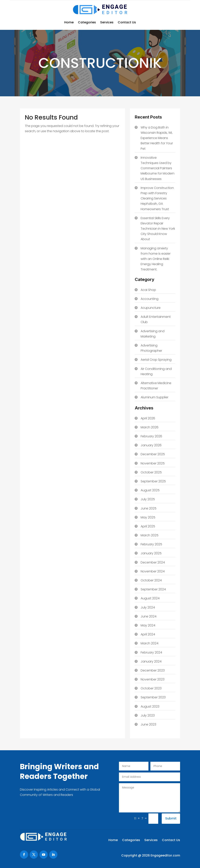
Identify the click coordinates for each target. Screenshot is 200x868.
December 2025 (153, 454)
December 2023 (153, 670)
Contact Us (127, 22)
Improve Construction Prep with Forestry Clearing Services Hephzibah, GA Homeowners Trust (157, 198)
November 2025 (153, 463)
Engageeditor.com (165, 855)
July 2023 (148, 715)
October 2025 (151, 472)
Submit (171, 818)
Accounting (150, 299)
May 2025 (148, 517)
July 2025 (148, 499)
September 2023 (153, 697)
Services (107, 22)
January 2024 (151, 661)
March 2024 (150, 643)
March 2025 (150, 535)
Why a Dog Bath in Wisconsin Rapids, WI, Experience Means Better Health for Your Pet (157, 138)
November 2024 (153, 571)
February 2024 (151, 652)
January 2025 (151, 553)
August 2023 (150, 706)
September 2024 (153, 589)
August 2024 (150, 598)
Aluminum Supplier (154, 397)
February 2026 (151, 436)
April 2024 (148, 634)
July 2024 (148, 607)
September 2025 (153, 481)
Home (69, 22)
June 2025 (149, 508)
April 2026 (148, 418)
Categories (87, 22)
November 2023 (153, 679)
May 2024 (148, 625)
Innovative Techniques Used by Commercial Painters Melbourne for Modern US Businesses (158, 168)
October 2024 (151, 580)
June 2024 (149, 616)
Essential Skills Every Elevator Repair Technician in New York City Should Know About (158, 229)
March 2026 (150, 427)
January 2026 (151, 445)
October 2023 (151, 688)
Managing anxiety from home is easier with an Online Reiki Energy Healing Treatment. (156, 259)
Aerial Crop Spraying (156, 360)
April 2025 (148, 526)
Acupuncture (151, 308)
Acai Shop (148, 290)
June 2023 (148, 724)
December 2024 (153, 562)
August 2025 (150, 490)
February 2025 (151, 544)
